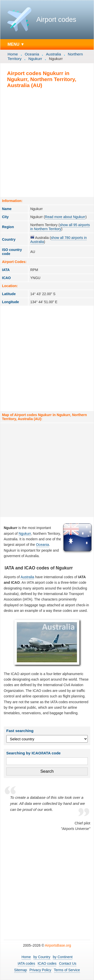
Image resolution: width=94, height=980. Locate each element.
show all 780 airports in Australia (59, 240)
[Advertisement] (47, 142)
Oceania (32, 54)
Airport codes (56, 20)
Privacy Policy (40, 970)
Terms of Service (67, 970)
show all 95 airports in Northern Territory (60, 227)
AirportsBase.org (58, 945)
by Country (42, 957)
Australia (53, 54)
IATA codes (26, 963)
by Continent (63, 957)
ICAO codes (47, 963)
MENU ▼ (16, 44)
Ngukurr (35, 59)
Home (13, 54)
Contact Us (68, 963)
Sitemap (20, 970)
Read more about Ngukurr (65, 217)
